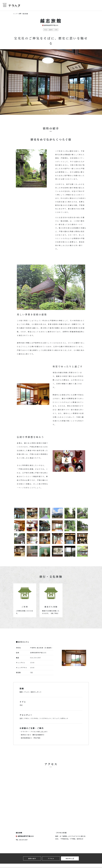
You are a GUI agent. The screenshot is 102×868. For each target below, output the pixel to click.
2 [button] (49, 111)
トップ (15, 14)
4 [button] (56, 111)
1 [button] (46, 111)
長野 (20, 14)
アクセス (51, 858)
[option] (51, 82)
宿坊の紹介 (32, 858)
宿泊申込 (70, 858)
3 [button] (53, 111)
